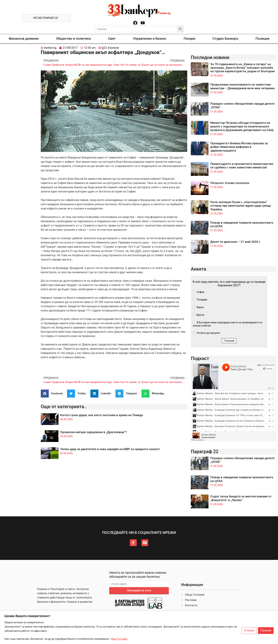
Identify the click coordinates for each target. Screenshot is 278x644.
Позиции (262, 39)
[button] (53, 394)
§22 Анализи (110, 48)
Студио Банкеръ (225, 39)
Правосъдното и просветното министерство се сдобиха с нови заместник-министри (242, 166)
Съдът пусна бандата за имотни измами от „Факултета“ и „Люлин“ (241, 498)
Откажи (249, 631)
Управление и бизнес (150, 39)
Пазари (189, 39)
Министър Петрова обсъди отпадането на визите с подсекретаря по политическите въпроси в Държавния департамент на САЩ (242, 126)
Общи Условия (119, 639)
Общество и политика (73, 39)
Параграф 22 (205, 452)
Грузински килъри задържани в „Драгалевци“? (94, 432)
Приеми (266, 631)
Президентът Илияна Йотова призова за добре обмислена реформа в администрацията (239, 147)
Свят (112, 39)
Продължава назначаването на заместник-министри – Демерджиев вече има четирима (242, 86)
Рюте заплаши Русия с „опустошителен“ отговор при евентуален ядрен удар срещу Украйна (241, 206)
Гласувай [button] (229, 341)
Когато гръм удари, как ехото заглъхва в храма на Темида (102, 415)
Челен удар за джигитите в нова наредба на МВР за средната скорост (110, 449)
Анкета (198, 269)
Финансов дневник (24, 39)
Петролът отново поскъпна (230, 183)
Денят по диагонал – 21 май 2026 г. (236, 242)
